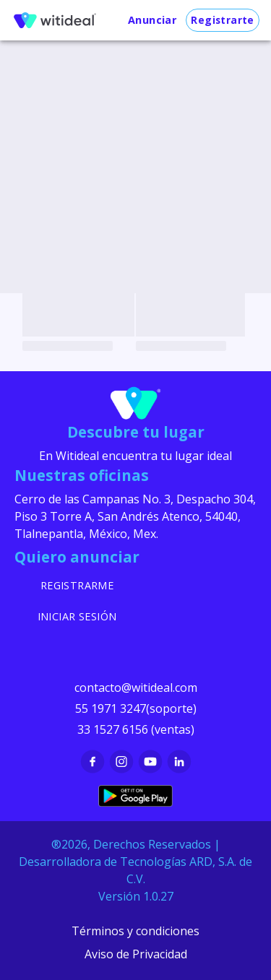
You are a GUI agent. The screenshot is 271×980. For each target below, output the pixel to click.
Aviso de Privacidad (136, 954)
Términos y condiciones (135, 931)
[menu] (55, 20)
